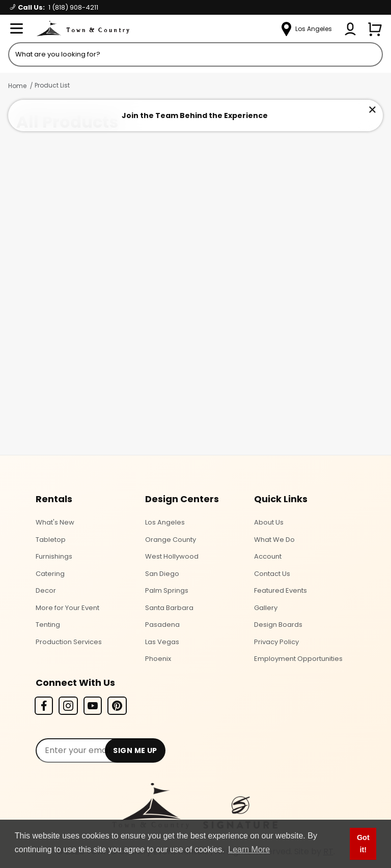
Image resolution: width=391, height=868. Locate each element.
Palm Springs (167, 590)
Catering (50, 574)
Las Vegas (162, 642)
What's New (55, 522)
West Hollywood (172, 556)
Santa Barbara (169, 608)
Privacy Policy (276, 642)
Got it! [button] (363, 844)
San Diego (162, 574)
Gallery (266, 608)
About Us (269, 522)
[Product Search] (195, 54)
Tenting (48, 625)
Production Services (69, 642)
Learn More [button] (249, 849)
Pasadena (162, 625)
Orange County (171, 540)
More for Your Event (67, 608)
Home (17, 86)
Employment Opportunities (298, 659)
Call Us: (54, 7)
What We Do (274, 540)
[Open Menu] (16, 29)
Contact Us (272, 574)
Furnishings (54, 556)
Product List (52, 85)
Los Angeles (165, 522)
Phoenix (158, 659)
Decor (46, 590)
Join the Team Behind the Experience (195, 115)
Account (268, 556)
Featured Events (281, 590)
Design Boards (278, 625)
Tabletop (51, 540)
